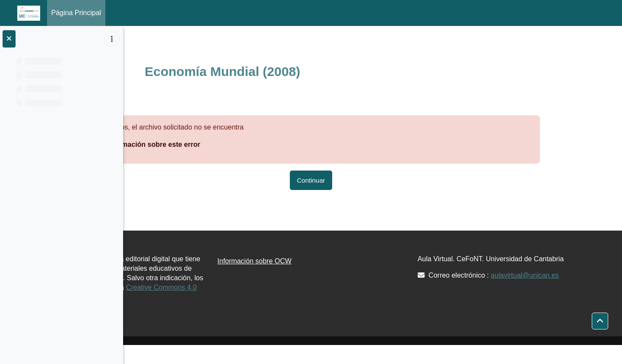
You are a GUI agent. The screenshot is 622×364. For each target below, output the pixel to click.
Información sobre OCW (341, 261)
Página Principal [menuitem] (76, 13)
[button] (600, 321)
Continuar (376, 180)
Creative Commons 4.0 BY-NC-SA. (201, 306)
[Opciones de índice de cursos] (112, 39)
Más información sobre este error (211, 144)
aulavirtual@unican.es (568, 285)
